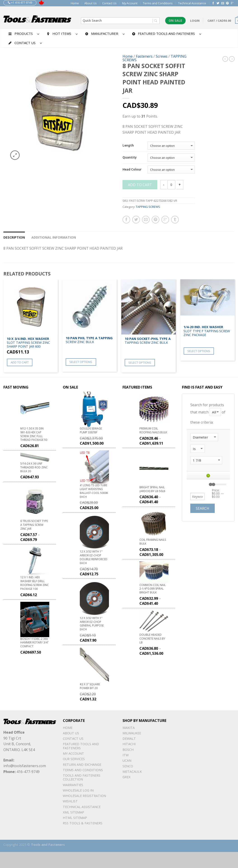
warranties (73, 785)
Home (75, 3)
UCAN (127, 760)
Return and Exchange (82, 765)
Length (128, 146)
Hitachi (129, 744)
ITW (126, 755)
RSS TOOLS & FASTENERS (83, 823)
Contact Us (109, 3)
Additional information (54, 237)
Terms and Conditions (158, 3)
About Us (91, 3)
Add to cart (140, 185)
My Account (130, 3)
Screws (162, 56)
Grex (126, 777)
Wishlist (70, 801)
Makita (129, 728)
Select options (81, 362)
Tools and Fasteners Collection (82, 777)
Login (195, 21)
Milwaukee (132, 733)
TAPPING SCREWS (148, 207)
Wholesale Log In (78, 790)
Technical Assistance (192, 3)
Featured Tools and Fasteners (81, 746)
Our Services (74, 759)
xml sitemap (73, 812)
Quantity (130, 158)
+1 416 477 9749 (20, 3)
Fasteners (144, 56)
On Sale (175, 20)
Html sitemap (75, 818)
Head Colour (132, 170)
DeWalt (129, 739)
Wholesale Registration (84, 796)
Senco (128, 766)
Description (14, 237)
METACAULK (132, 772)
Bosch (128, 750)
